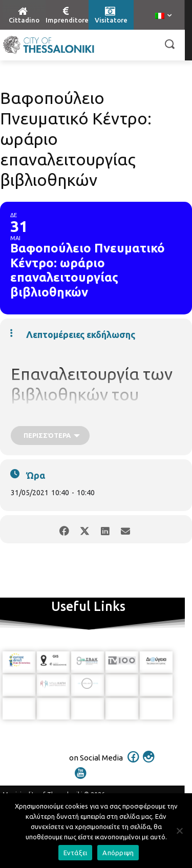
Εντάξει (76, 853)
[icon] (133, 763)
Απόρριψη (118, 853)
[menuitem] (163, 16)
